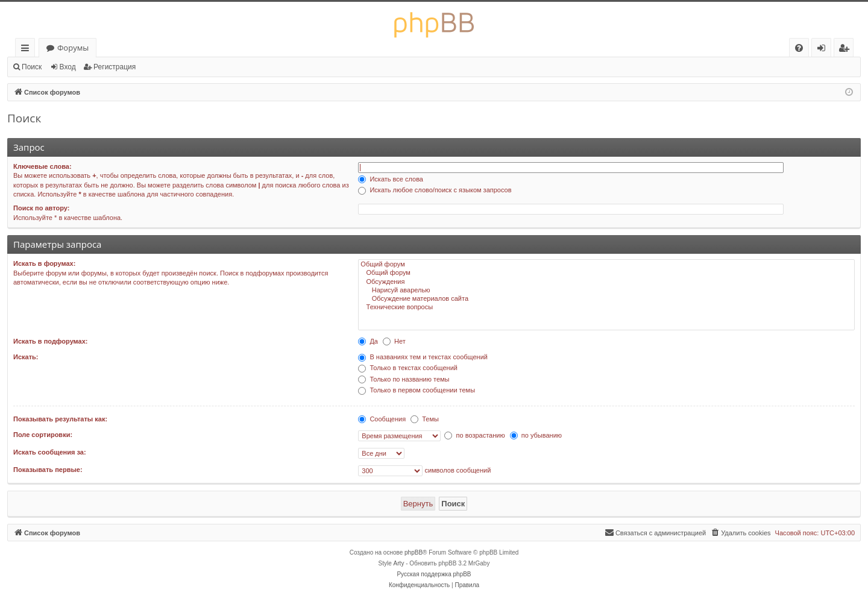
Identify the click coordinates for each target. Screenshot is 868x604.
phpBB (414, 552)
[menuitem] (799, 48)
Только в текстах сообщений (408, 368)
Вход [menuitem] (824, 50)
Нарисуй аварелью (606, 291)
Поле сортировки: (43, 435)
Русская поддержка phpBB (434, 574)
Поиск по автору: (41, 208)
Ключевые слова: (42, 166)
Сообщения (382, 419)
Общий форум (606, 265)
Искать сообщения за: (50, 452)
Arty (399, 563)
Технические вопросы (606, 307)
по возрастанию (474, 435)
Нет (394, 341)
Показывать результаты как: (60, 419)
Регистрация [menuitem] (847, 50)
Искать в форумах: (44, 263)
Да (368, 341)
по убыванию (536, 435)
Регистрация (115, 67)
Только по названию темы (404, 379)
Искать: (26, 357)
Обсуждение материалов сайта (606, 299)
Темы (425, 419)
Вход (68, 67)
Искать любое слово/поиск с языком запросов (435, 190)
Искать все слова (391, 179)
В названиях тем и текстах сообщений (423, 357)
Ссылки (27, 50)
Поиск (32, 67)
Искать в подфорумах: (51, 341)
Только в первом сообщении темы (417, 390)
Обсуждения (606, 282)
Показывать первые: (48, 470)
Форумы (73, 48)
